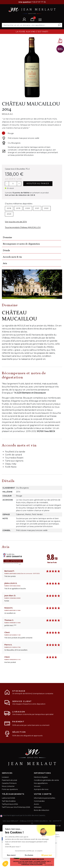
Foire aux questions (10, 789)
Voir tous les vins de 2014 (16, 222)
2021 (37, 208)
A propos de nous (41, 789)
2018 (9, 208)
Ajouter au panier (38, 184)
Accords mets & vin (12, 257)
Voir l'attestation (13, 561)
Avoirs (36, 804)
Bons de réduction (42, 810)
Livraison (5, 777)
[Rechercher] (32, 25)
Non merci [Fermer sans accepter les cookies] (11, 855)
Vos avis (37, 786)
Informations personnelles (45, 798)
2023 (9, 214)
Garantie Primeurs (9, 783)
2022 (46, 208)
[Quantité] (13, 184)
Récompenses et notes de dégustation (21, 244)
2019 (18, 208)
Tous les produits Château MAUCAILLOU (23, 227)
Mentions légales (41, 777)
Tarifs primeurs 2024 (10, 804)
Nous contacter (8, 786)
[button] (5, 864)
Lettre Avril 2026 (8, 798)
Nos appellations (41, 783)
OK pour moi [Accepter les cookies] (47, 855)
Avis (5, 263)
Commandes (39, 801)
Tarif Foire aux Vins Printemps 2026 (16, 807)
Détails (6, 251)
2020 (28, 208)
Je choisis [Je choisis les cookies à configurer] (29, 855)
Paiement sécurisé (9, 780)
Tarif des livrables (9, 801)
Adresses (38, 807)
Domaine (7, 238)
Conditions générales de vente (46, 780)
